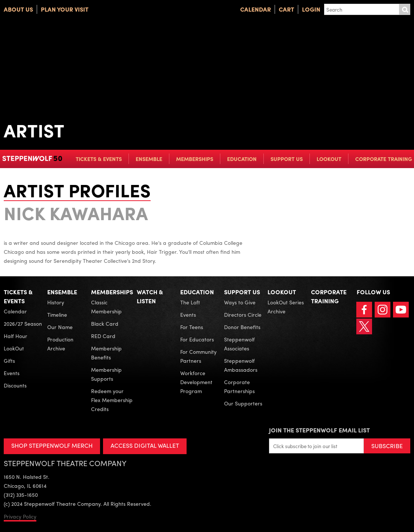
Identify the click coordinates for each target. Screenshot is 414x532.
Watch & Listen (150, 296)
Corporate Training (384, 159)
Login (311, 9)
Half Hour (16, 336)
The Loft (190, 302)
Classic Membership (106, 307)
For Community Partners (198, 356)
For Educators (197, 339)
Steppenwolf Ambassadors (241, 365)
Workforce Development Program (196, 382)
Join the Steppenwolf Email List (319, 430)
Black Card (105, 323)
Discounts (15, 385)
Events (12, 373)
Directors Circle (243, 314)
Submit (405, 9)
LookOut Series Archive (286, 307)
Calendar (256, 9)
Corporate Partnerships (239, 386)
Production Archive (60, 344)
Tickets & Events (99, 159)
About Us (18, 9)
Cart (286, 9)
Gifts (9, 361)
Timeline (57, 314)
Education (242, 159)
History (56, 302)
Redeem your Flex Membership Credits (112, 400)
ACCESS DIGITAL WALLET (145, 445)
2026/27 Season (23, 323)
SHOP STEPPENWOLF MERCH (52, 445)
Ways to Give (240, 302)
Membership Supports (106, 374)
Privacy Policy (20, 516)
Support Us (287, 159)
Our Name (60, 327)
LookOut (329, 159)
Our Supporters (243, 403)
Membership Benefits (106, 353)
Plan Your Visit (65, 9)
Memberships (195, 159)
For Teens (192, 327)
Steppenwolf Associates (239, 344)
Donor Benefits (242, 327)
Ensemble (149, 159)
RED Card (103, 336)
